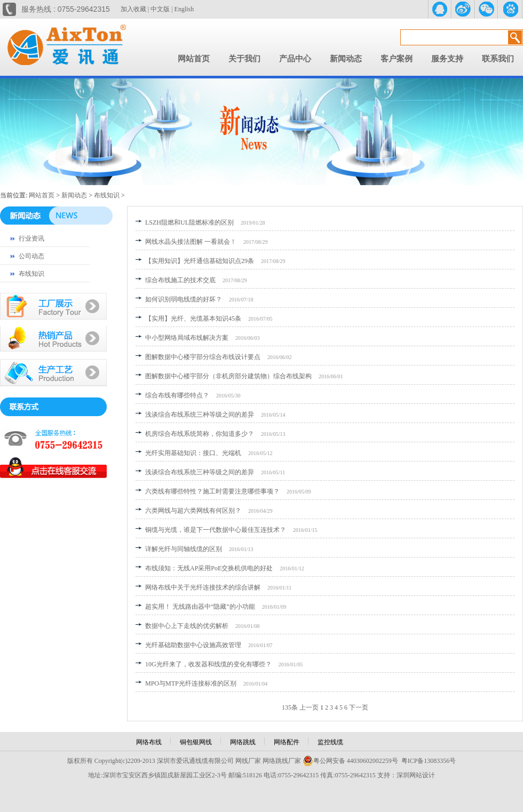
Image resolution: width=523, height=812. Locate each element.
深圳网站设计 (416, 775)
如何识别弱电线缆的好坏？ (184, 299)
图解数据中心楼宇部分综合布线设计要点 (203, 357)
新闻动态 (346, 59)
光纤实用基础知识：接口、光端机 (193, 453)
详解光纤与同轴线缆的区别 (184, 549)
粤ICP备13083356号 (429, 761)
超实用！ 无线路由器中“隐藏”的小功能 (200, 607)
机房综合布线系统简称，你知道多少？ (200, 434)
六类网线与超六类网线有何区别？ (193, 511)
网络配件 (287, 742)
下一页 (359, 707)
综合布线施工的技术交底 (180, 280)
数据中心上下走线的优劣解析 (187, 626)
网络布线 (149, 742)
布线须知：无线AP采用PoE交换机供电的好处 (209, 568)
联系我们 (498, 59)
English (184, 9)
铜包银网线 (196, 742)
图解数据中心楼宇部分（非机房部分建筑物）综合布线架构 (228, 376)
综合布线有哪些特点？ (177, 395)
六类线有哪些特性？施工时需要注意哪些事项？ (212, 491)
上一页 (309, 707)
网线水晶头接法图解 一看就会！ (191, 242)
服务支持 (447, 59)
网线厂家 (248, 761)
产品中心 (295, 59)
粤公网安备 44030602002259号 (350, 761)
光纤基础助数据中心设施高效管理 (193, 645)
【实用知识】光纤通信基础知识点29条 (200, 261)
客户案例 (397, 59)
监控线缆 (330, 742)
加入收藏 (133, 9)
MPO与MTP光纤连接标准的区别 (191, 683)
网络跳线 (243, 742)
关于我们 (244, 59)
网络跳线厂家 (282, 761)
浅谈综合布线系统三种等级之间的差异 (200, 415)
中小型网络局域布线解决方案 (187, 338)
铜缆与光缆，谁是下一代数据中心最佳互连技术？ (216, 530)
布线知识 (107, 195)
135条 (290, 707)
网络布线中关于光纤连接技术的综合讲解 (203, 587)
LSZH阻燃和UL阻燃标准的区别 (189, 222)
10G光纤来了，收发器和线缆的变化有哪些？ (208, 664)
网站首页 (194, 59)
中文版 (160, 9)
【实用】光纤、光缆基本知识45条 (193, 319)
